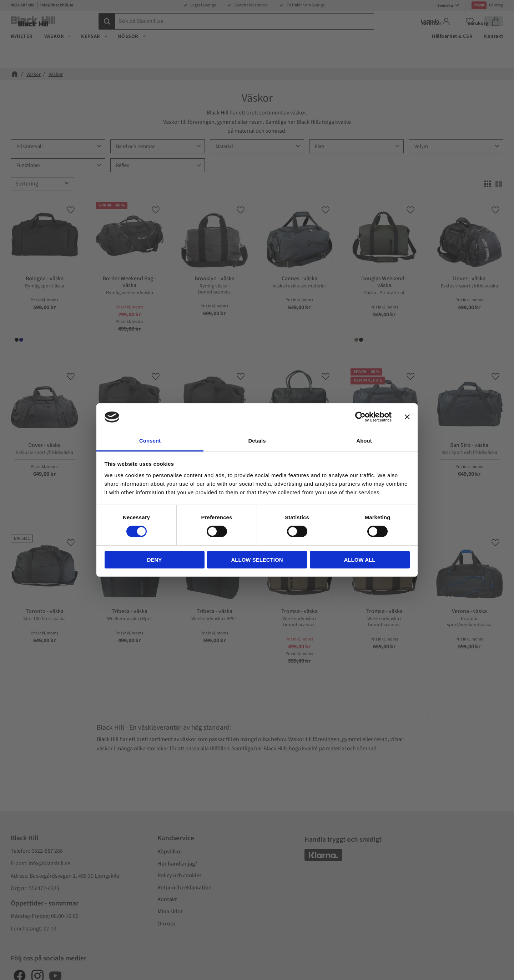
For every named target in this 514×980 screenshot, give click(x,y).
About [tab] (364, 441)
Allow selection (257, 560)
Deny (155, 560)
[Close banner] (407, 417)
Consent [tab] (150, 441)
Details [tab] (257, 441)
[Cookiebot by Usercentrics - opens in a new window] (360, 417)
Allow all (360, 560)
